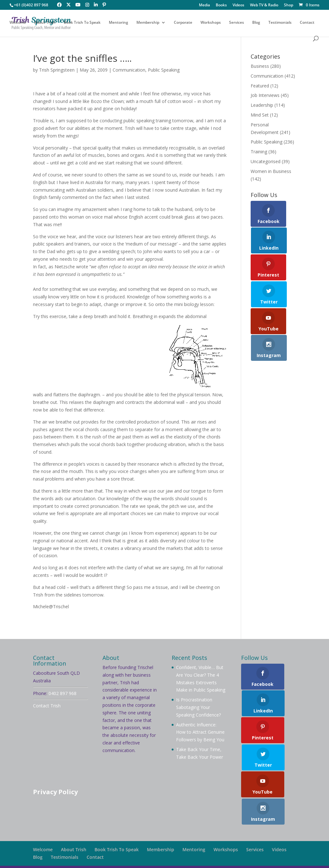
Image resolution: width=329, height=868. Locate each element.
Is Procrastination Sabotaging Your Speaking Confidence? (198, 707)
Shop (289, 5)
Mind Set (260, 115)
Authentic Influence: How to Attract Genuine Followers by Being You (200, 732)
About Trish (45, 23)
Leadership (262, 105)
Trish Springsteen (57, 70)
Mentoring (118, 23)
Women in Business (271, 171)
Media (204, 5)
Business (260, 66)
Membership (148, 23)
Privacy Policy (55, 792)
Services (237, 23)
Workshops (211, 23)
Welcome (18, 23)
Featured (260, 86)
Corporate (183, 23)
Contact (307, 23)
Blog (256, 23)
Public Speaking (164, 70)
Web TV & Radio (264, 5)
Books (221, 5)
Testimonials (280, 23)
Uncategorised (266, 161)
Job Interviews (265, 95)
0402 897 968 (63, 693)
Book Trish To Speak (82, 23)
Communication (129, 70)
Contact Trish (47, 706)
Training (259, 152)
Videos (238, 5)
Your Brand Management (206, 859)
